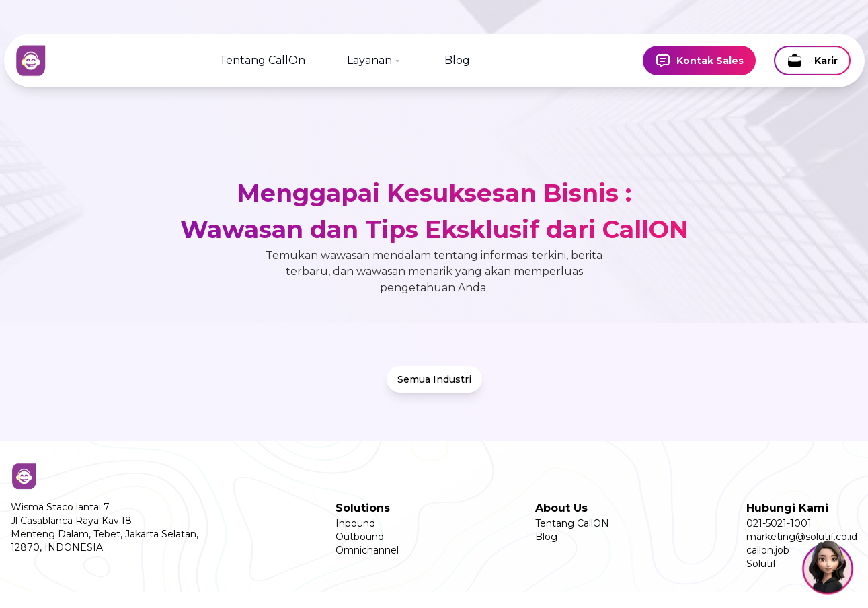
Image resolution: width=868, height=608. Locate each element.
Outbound (360, 537)
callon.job (768, 550)
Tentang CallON (572, 523)
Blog (457, 60)
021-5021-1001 (779, 523)
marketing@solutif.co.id (802, 537)
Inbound (355, 523)
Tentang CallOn (262, 60)
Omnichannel (367, 550)
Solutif (761, 564)
